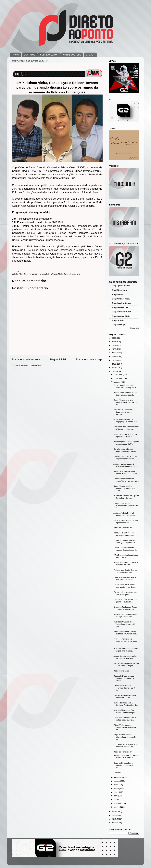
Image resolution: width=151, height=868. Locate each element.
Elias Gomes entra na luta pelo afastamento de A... (125, 586)
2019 (114, 364)
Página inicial (58, 359)
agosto (117, 781)
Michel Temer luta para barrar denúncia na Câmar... (126, 564)
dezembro (119, 374)
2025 (114, 342)
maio (116, 792)
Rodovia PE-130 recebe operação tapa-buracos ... (125, 534)
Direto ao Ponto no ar (122, 528)
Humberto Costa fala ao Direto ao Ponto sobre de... (126, 704)
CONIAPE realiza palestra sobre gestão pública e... (125, 541)
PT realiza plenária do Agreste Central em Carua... (126, 497)
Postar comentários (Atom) (31, 365)
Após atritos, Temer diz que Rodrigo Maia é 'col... (125, 616)
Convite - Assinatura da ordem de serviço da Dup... (126, 450)
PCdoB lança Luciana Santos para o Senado (126, 556)
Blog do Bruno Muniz (121, 312)
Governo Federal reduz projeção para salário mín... (126, 421)
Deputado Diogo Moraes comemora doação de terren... (124, 678)
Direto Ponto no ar (121, 671)
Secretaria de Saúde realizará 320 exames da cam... (126, 428)
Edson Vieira (52, 274)
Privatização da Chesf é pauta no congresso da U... (126, 443)
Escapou (117, 773)
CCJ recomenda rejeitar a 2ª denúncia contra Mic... (125, 746)
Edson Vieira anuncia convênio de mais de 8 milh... (124, 688)
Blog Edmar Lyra (119, 290)
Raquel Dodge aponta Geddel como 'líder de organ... (126, 665)
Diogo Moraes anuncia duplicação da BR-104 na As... (125, 402)
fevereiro (118, 803)
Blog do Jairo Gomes (121, 303)
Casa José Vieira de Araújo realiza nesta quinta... (125, 719)
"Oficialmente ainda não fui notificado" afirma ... (125, 696)
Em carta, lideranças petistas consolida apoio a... (126, 593)
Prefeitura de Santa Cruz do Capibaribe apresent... (125, 394)
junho (117, 788)
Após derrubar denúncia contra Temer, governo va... (126, 480)
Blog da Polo (118, 294)
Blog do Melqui (119, 325)
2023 (114, 349)
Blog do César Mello (121, 316)
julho (116, 785)
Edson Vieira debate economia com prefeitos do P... (126, 505)
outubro (118, 382)
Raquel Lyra (75, 274)
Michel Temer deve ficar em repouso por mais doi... (125, 435)
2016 (114, 812)
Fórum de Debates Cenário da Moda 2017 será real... (125, 633)
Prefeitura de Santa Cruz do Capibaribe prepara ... (125, 571)
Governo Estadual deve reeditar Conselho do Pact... (123, 765)
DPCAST (90, 55)
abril (116, 796)
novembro (119, 378)
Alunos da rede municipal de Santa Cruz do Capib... (125, 657)
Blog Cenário (118, 320)
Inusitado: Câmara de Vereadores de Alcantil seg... (124, 624)
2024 (114, 345)
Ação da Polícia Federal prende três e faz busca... (125, 514)
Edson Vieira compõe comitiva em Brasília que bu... (125, 727)
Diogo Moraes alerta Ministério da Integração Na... (125, 737)
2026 (114, 338)
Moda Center (64, 274)
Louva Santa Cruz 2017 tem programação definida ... (125, 458)
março (117, 800)
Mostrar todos (135, 328)
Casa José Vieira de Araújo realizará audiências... (125, 578)
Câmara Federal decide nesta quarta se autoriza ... (126, 601)
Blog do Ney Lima (120, 307)
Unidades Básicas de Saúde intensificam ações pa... (125, 608)
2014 (114, 819)
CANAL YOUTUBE (72, 55)
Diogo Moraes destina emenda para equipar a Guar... (124, 488)
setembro (118, 777)
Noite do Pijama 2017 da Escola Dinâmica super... (125, 711)
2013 (114, 823)
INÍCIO (16, 55)
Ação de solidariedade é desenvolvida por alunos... (126, 465)
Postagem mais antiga (89, 359)
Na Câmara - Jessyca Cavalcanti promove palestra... (123, 412)
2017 (114, 371)
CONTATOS (30, 55)
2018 (114, 368)
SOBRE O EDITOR (49, 55)
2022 (114, 353)
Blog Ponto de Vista (121, 299)
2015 (114, 815)
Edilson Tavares (38, 274)
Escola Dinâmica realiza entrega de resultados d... (125, 549)
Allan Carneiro (25, 274)
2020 (114, 360)
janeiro (117, 807)
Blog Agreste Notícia (121, 286)
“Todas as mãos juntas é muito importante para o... (125, 386)
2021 (114, 356)
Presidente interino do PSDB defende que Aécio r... (126, 757)
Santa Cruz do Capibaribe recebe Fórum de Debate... (126, 472)
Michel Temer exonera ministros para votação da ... (125, 641)
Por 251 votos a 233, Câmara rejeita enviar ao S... (126, 521)
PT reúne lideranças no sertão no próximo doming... (126, 650)
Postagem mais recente (26, 359)
